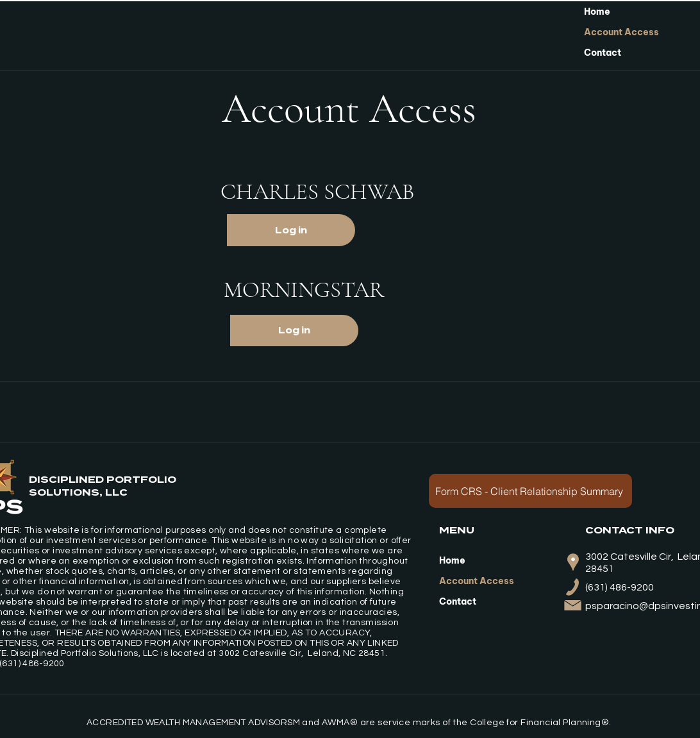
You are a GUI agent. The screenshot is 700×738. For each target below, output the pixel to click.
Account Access (621, 32)
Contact (603, 53)
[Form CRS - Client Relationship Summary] (530, 491)
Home (597, 12)
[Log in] (291, 230)
